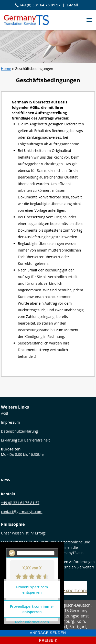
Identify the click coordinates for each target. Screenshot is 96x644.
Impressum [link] (10, 422)
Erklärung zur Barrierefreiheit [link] (25, 440)
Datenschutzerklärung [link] (19, 431)
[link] (26, 20)
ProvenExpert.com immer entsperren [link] (32, 609)
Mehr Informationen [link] (32, 622)
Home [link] (6, 69)
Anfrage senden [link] (48, 633)
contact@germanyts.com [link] (22, 512)
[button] (89, 23)
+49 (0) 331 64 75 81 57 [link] (40, 5)
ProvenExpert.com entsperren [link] (32, 590)
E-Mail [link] (72, 5)
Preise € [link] (48, 640)
